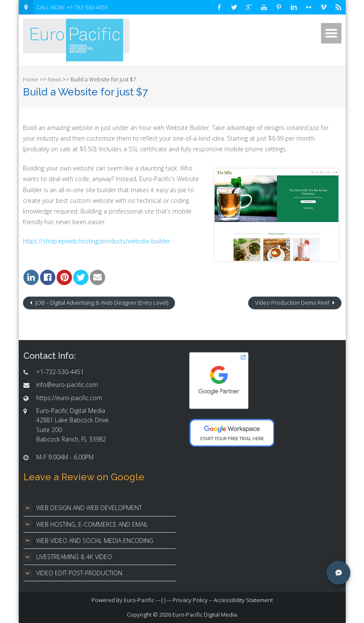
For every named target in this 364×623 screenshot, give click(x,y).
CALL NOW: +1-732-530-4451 (72, 7)
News (54, 79)
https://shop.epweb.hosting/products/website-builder (97, 241)
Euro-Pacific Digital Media (205, 614)
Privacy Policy (190, 600)
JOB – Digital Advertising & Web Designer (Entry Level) (101, 303)
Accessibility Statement (243, 600)
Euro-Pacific (139, 600)
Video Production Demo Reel (293, 303)
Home (31, 79)
